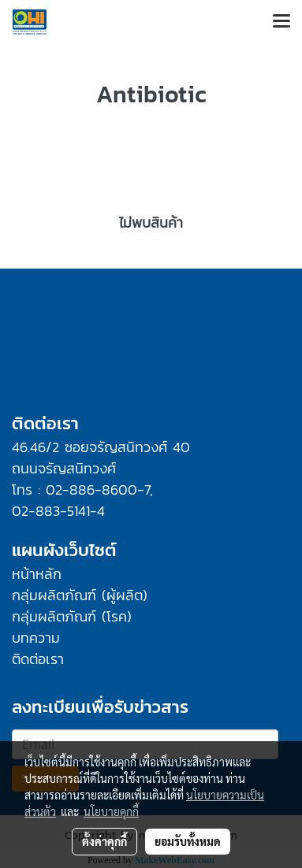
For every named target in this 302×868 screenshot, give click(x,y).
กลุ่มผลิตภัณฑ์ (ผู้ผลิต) (80, 595)
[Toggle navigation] (281, 22)
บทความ (36, 638)
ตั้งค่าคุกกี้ (104, 841)
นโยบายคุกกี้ (111, 811)
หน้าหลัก (37, 574)
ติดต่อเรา (38, 659)
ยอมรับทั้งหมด (188, 841)
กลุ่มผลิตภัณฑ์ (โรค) (72, 616)
